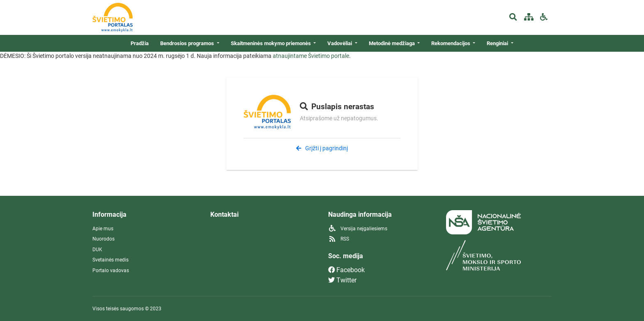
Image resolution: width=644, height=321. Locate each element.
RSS (339, 239)
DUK (97, 250)
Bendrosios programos (188, 43)
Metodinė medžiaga (392, 43)
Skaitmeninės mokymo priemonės (271, 43)
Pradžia (140, 43)
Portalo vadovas (111, 271)
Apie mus (103, 229)
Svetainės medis (110, 260)
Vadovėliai (340, 43)
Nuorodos (103, 239)
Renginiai (498, 43)
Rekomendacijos (451, 43)
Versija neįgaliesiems (358, 229)
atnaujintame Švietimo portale (311, 56)
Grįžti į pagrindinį (322, 148)
